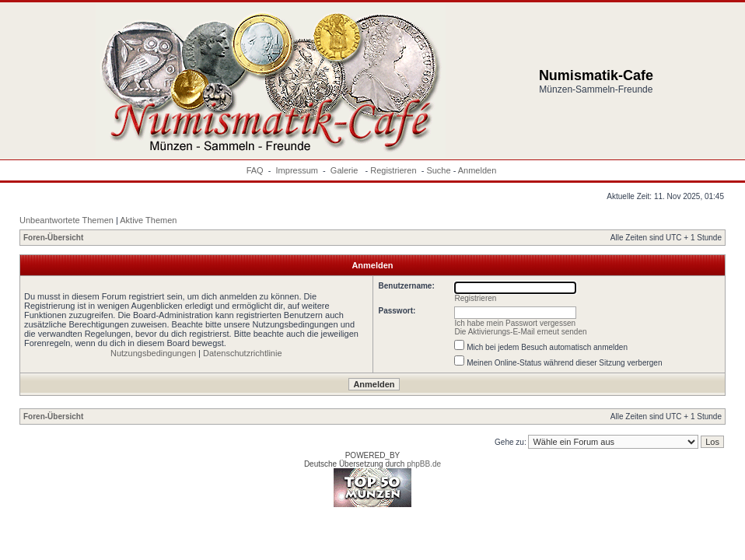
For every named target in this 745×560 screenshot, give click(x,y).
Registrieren (393, 170)
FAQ (255, 170)
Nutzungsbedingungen (153, 353)
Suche (438, 170)
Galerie (346, 170)
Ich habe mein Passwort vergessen (515, 323)
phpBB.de (424, 464)
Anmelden (477, 170)
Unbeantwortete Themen (66, 220)
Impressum (297, 170)
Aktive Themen (148, 220)
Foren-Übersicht (53, 238)
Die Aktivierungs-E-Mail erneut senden (520, 332)
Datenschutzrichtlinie (243, 353)
